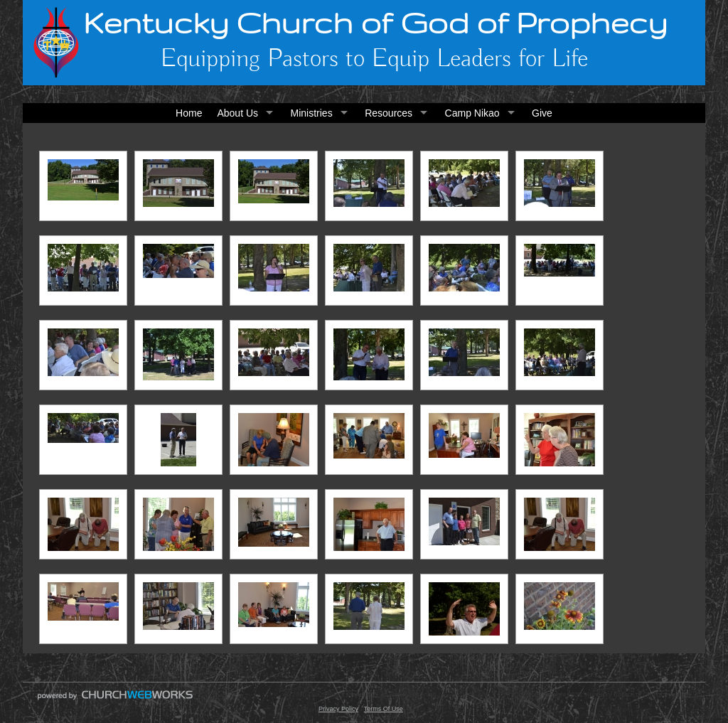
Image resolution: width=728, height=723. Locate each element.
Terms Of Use (384, 709)
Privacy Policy (338, 709)
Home (189, 113)
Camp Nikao (472, 113)
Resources (389, 113)
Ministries (312, 113)
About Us (237, 113)
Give (542, 113)
